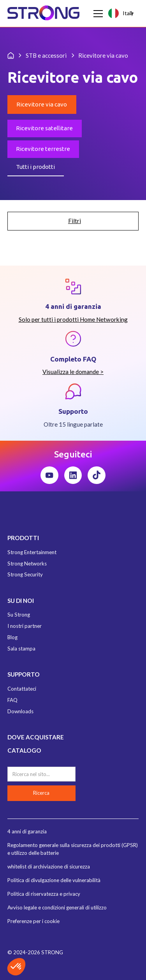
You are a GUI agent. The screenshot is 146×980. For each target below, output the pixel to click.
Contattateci (22, 689)
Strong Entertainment (32, 552)
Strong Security (25, 574)
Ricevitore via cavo (42, 104)
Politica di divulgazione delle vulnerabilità (54, 880)
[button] (97, 14)
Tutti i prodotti (35, 167)
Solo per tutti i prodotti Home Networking (73, 319)
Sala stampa (21, 649)
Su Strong (19, 615)
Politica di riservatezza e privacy (44, 894)
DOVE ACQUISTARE (36, 737)
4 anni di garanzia (27, 831)
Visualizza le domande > (73, 372)
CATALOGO (24, 750)
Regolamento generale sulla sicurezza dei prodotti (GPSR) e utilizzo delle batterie (73, 849)
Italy (121, 13)
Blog (12, 637)
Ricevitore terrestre (43, 149)
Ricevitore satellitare (44, 128)
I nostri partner (25, 626)
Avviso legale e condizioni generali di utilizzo (57, 907)
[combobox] (121, 13)
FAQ (12, 700)
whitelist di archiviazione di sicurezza (49, 867)
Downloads (20, 711)
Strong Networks (27, 564)
